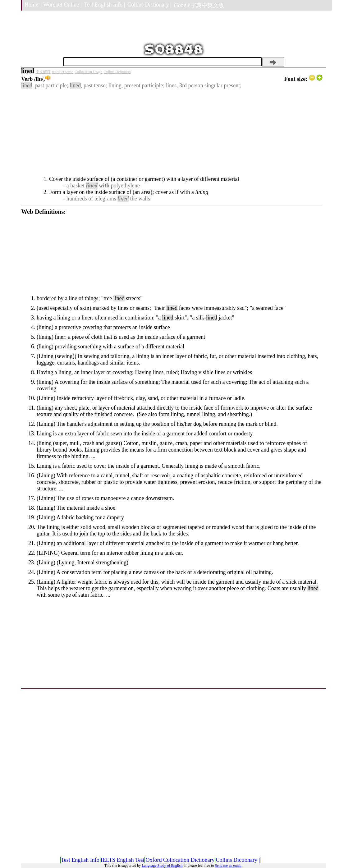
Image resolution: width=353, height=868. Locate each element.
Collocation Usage (88, 72)
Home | (33, 5)
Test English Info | (104, 5)
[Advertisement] (172, 132)
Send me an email (228, 866)
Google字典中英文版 (199, 5)
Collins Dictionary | (149, 5)
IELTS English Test (123, 860)
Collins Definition (117, 72)
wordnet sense (62, 72)
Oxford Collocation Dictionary (180, 860)
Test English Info (80, 860)
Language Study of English (162, 866)
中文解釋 (43, 72)
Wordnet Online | (62, 5)
